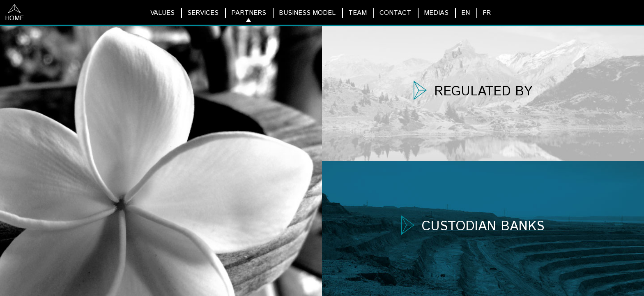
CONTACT (395, 13)
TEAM (358, 13)
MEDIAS (436, 13)
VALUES (162, 13)
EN (466, 13)
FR (487, 13)
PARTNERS (249, 13)
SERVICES (203, 13)
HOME (14, 14)
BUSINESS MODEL (307, 13)
